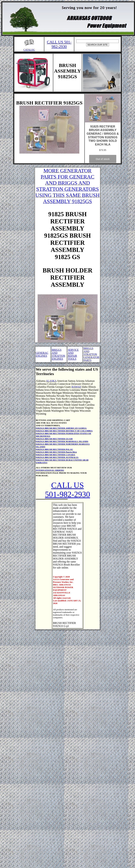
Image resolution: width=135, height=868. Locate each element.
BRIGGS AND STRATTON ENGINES (58, 354)
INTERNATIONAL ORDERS (50, 470)
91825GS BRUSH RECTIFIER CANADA (55, 455)
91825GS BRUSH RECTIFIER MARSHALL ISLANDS (62, 441)
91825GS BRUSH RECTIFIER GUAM (54, 439)
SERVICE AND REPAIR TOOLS (73, 354)
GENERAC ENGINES (42, 354)
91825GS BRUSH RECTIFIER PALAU (54, 449)
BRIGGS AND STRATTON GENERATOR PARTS (91, 354)
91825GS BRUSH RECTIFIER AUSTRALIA (57, 457)
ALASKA (51, 381)
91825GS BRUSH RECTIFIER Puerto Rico (56, 452)
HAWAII (76, 387)
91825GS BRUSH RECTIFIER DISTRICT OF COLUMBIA (64, 431)
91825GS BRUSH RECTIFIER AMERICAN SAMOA (61, 428)
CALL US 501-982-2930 (59, 44)
